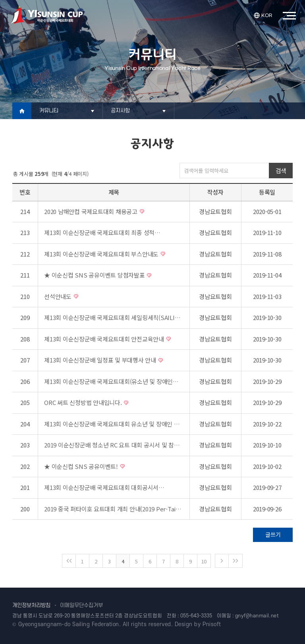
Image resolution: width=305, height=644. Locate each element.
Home (22, 111)
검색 (281, 171)
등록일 (267, 192)
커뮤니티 (49, 111)
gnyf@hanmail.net (257, 616)
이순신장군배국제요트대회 (47, 15)
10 (204, 561)
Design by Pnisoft (198, 624)
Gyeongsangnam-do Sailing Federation (69, 624)
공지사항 (121, 111)
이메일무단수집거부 (81, 605)
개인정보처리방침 (31, 605)
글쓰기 (273, 534)
